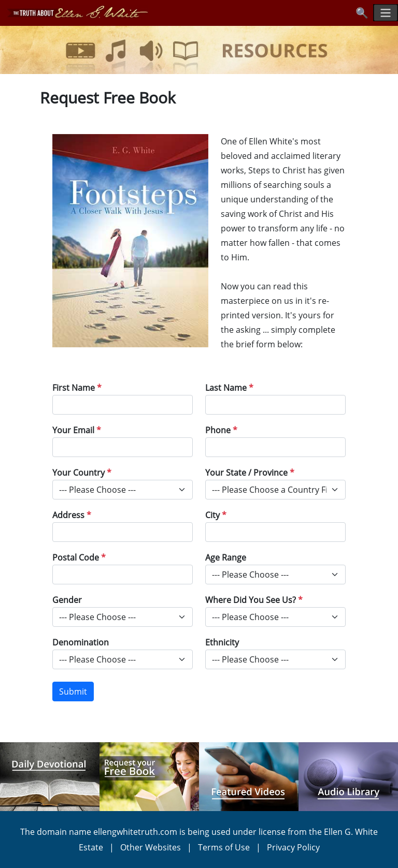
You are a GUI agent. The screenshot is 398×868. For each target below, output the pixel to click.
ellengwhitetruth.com (135, 832)
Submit (73, 692)
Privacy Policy (293, 847)
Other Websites (151, 847)
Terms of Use (224, 847)
